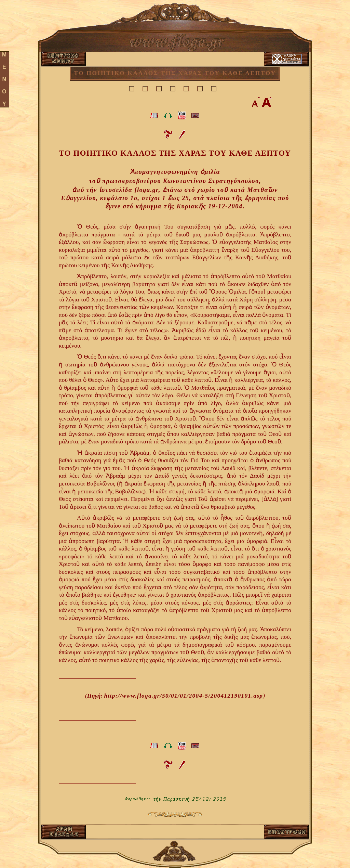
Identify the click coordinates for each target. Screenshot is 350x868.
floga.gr (146, 190)
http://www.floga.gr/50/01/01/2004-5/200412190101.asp (183, 696)
